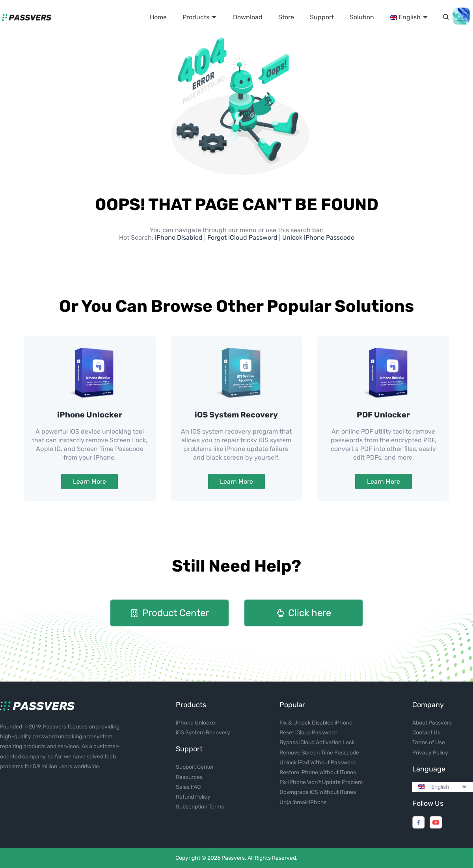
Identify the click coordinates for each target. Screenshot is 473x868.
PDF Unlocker (383, 415)
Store (286, 17)
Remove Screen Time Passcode (319, 753)
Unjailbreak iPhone (303, 802)
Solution (362, 17)
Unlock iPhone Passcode (318, 237)
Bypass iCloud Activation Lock (317, 742)
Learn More (89, 481)
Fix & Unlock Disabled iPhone (316, 723)
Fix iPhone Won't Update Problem (321, 782)
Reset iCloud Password (308, 733)
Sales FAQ (188, 787)
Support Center (195, 767)
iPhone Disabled (180, 237)
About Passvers (432, 723)
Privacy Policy (430, 753)
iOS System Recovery (236, 415)
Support (322, 17)
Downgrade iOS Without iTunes (318, 792)
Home (158, 17)
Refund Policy (193, 797)
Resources (189, 777)
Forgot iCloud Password (242, 237)
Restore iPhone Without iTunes (318, 772)
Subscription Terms (200, 807)
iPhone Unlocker (90, 415)
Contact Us (426, 733)
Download (248, 17)
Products (200, 17)
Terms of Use (429, 742)
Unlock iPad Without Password (318, 763)
